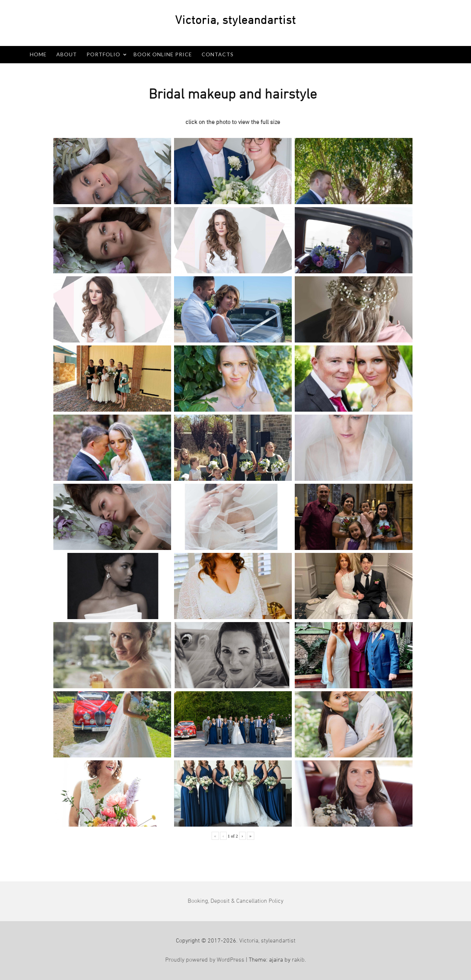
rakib (298, 960)
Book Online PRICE (163, 54)
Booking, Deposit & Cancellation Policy (235, 901)
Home (38, 54)
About (67, 54)
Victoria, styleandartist (267, 941)
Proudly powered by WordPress (205, 960)
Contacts (218, 54)
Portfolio (103, 54)
